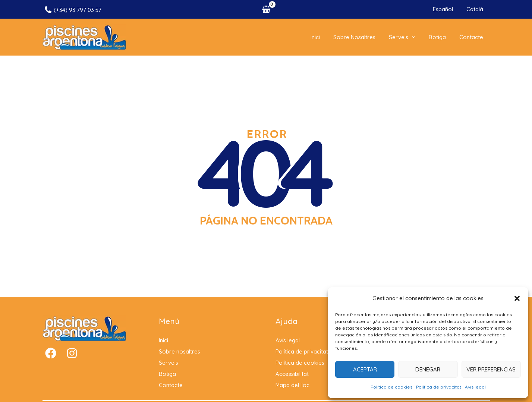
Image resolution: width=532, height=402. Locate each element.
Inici (325, 39)
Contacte (472, 39)
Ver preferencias (491, 369)
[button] (517, 298)
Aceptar (365, 369)
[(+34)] (73, 10)
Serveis (404, 39)
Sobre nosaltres (362, 39)
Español (446, 9)
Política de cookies (391, 387)
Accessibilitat (292, 378)
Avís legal (475, 387)
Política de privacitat (439, 387)
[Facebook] (51, 357)
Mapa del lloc (293, 389)
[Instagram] (72, 357)
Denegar (428, 369)
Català (476, 9)
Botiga (441, 39)
